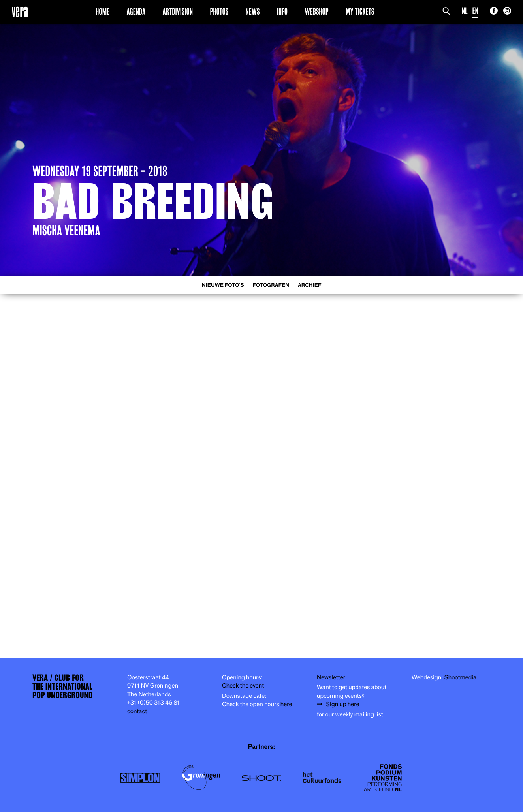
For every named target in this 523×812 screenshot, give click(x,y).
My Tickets (360, 11)
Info (282, 11)
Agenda (136, 11)
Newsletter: (332, 678)
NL (465, 11)
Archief (309, 285)
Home (103, 11)
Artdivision (178, 11)
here (286, 704)
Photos (219, 11)
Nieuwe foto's (223, 285)
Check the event (243, 686)
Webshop (317, 11)
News (253, 11)
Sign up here (342, 704)
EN (475, 11)
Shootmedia (461, 678)
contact (137, 711)
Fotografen (271, 285)
